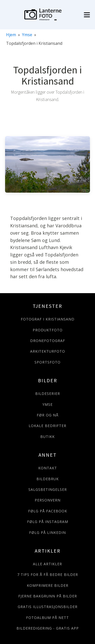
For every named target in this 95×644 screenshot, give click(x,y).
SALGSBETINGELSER (48, 489)
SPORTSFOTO (48, 362)
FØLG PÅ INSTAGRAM (48, 522)
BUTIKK (48, 437)
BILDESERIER (48, 394)
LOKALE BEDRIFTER (48, 426)
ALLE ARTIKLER (48, 564)
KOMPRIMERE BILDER (48, 585)
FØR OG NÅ (48, 415)
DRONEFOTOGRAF (48, 341)
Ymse (27, 35)
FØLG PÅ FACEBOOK (48, 511)
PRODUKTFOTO (48, 330)
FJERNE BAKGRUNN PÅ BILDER (48, 596)
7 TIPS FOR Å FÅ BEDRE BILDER (48, 575)
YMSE (48, 404)
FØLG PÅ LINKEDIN (48, 532)
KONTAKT (48, 468)
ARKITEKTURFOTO (48, 351)
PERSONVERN (48, 500)
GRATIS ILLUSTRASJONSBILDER (48, 607)
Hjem (11, 35)
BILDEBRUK (48, 479)
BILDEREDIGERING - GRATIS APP (48, 628)
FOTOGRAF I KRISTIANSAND (48, 319)
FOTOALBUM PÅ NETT (48, 618)
